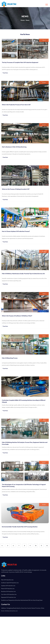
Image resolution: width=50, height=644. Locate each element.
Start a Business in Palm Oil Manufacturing (14, 147)
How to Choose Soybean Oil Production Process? (16, 231)
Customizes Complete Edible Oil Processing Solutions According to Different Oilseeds (24, 401)
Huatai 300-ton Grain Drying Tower (34, 600)
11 (41, 546)
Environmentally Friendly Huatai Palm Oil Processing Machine (20, 527)
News (28, 20)
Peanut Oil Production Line (8, 589)
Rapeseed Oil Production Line (8, 597)
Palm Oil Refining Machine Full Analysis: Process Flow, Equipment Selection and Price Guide (25, 443)
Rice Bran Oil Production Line (8, 591)
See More (5, 73)
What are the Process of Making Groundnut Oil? (16, 189)
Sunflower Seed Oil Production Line (10, 583)
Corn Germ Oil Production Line (9, 594)
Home (23, 20)
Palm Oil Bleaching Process (10, 358)
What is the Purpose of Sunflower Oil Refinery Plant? (17, 316)
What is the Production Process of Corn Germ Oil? (16, 105)
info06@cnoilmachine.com (11, 611)
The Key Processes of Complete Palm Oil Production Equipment (20, 62)
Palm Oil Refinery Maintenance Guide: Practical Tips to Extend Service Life (23, 274)
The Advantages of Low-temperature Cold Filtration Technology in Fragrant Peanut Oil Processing (24, 485)
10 (36, 546)
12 (47, 546)
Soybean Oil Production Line (8, 586)
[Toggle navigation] (47, 5)
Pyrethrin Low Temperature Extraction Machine (13, 600)
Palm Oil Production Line (7, 580)
